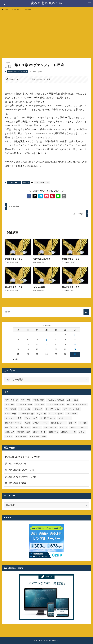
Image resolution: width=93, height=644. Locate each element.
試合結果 (24, 72)
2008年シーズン (13, 72)
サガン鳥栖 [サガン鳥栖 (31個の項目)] (40, 405)
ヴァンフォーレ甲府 (42, 183)
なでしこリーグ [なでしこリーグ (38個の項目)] (11, 400)
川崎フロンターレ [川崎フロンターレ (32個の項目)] (41, 423)
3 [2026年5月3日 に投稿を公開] (75, 335)
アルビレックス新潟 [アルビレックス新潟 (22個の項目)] (56, 400)
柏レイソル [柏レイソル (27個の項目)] (26, 427)
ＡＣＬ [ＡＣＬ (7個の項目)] (82, 432)
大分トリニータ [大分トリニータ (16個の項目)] (65, 418)
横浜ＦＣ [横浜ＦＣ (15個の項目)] (63, 427)
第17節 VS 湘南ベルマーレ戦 (20, 470)
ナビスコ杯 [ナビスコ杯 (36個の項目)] (38, 409)
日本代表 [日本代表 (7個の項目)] (83, 423)
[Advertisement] (46, 33)
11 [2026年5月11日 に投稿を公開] (18, 344)
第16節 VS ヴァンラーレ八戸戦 (21, 477)
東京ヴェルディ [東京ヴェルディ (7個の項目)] (11, 427)
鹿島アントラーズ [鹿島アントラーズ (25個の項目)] (69, 432)
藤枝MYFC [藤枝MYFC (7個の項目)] (54, 432)
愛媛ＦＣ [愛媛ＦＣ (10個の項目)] (72, 423)
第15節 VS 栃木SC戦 (15, 483)
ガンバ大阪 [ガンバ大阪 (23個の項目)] (10, 405)
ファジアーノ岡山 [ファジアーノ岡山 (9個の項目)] (53, 409)
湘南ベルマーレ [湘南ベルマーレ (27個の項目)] (40, 432)
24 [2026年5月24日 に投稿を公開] (75, 349)
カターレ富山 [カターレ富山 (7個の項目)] (72, 400)
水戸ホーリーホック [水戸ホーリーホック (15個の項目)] (78, 427)
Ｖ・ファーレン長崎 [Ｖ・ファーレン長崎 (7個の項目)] (38, 436)
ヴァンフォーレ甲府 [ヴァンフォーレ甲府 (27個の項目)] (13, 418)
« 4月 (16, 359)
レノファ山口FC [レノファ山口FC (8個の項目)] (56, 414)
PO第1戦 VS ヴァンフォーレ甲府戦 (23, 457)
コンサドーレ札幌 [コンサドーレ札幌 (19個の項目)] (25, 405)
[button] (29, 196)
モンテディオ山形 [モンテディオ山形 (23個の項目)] (26, 414)
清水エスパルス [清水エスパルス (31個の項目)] (24, 432)
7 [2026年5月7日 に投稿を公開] (46, 340)
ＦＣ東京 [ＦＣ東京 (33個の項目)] (9, 436)
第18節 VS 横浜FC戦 (15, 464)
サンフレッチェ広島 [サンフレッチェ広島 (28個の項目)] (56, 405)
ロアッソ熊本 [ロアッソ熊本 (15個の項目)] (71, 414)
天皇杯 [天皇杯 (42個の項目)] (27, 423)
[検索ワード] (46, 312)
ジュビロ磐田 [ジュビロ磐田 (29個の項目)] (11, 409)
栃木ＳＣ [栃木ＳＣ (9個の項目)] (37, 427)
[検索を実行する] (86, 312)
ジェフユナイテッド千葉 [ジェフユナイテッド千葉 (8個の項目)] (77, 405)
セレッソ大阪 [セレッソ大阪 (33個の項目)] (25, 409)
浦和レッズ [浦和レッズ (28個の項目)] (10, 432)
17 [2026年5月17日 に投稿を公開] (75, 344)
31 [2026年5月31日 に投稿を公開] (75, 354)
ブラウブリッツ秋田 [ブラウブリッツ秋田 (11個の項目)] (71, 409)
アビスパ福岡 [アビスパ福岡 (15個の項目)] (39, 400)
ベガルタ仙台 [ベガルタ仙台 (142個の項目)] (11, 414)
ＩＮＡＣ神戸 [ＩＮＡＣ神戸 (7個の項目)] (21, 436)
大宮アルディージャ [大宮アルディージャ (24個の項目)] (13, 423)
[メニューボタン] (90, 3)
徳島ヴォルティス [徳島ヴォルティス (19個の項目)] (58, 423)
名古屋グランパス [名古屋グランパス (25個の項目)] (48, 418)
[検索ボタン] (3, 3)
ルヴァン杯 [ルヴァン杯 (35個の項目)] (41, 414)
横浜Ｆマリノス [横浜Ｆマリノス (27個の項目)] (50, 427)
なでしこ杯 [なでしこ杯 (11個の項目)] (26, 400)
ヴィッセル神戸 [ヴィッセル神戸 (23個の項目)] (31, 418)
